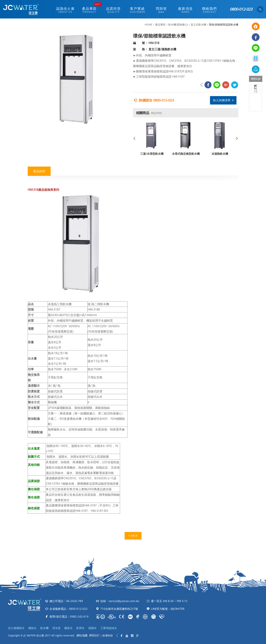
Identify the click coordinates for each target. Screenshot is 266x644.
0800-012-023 (241, 9)
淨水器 (56, 628)
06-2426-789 (75, 601)
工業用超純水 (109, 628)
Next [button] (236, 138)
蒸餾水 (92, 628)
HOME (149, 24)
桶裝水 (32, 628)
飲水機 (44, 628)
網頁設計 (94, 635)
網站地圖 (82, 635)
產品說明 (39, 171)
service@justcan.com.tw (124, 601)
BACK (133, 536)
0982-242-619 (79, 616)
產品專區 (160, 24)
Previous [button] (136, 138)
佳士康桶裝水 (16, 628)
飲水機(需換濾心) (178, 24)
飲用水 (80, 628)
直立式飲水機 (198, 24)
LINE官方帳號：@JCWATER (168, 609)
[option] (255, 89)
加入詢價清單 (223, 100)
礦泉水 (68, 628)
